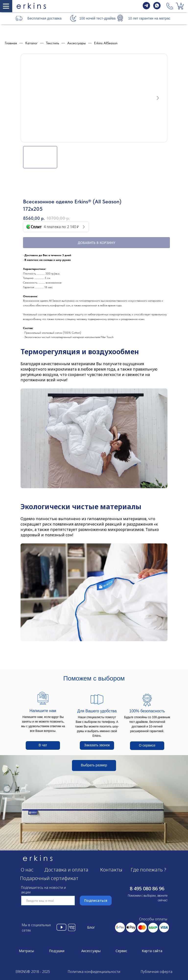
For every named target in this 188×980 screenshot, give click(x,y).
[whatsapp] (157, 8)
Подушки (57, 951)
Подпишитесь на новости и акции (43, 890)
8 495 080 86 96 (147, 888)
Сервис (121, 951)
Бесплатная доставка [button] (44, 18)
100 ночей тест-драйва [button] (97, 18)
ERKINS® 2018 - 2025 (33, 972)
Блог (91, 927)
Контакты (111, 870)
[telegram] (146, 8)
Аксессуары (91, 951)
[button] (73, 18)
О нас (27, 870)
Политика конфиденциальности (94, 972)
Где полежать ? (148, 870)
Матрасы (26, 951)
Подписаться (96, 900)
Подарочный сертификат (49, 878)
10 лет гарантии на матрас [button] (149, 18)
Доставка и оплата (66, 870)
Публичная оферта (157, 972)
